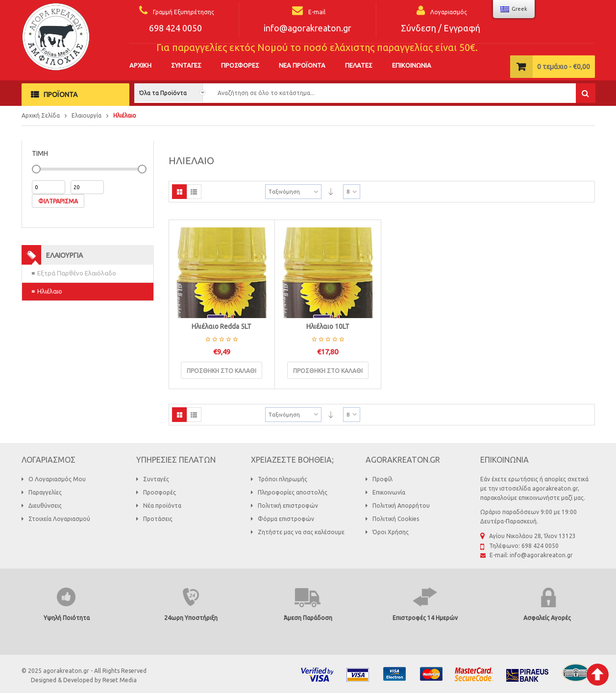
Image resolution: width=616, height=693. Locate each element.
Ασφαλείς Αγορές (547, 618)
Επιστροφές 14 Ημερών (425, 618)
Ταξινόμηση (284, 192)
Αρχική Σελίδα (41, 115)
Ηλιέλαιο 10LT (328, 326)
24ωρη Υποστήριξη (191, 618)
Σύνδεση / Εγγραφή (441, 28)
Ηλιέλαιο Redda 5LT (222, 326)
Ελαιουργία (86, 115)
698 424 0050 (175, 28)
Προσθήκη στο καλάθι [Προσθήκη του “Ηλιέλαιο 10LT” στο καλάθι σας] (328, 371)
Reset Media (120, 680)
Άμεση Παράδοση (308, 618)
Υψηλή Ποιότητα (67, 618)
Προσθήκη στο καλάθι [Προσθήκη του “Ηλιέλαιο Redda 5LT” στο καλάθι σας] (222, 371)
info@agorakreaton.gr (308, 28)
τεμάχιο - (564, 67)
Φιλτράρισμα (58, 201)
